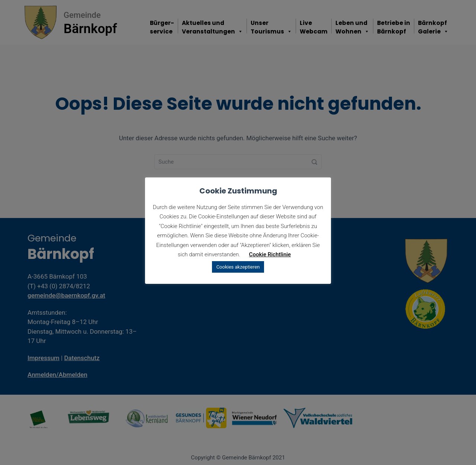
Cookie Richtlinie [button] (270, 254)
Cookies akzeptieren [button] (238, 267)
